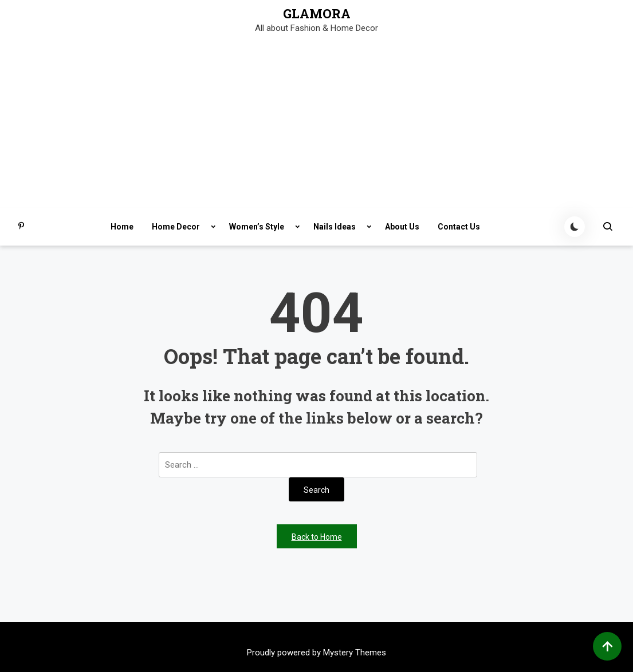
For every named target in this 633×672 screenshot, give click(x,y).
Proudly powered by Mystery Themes (316, 653)
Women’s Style (257, 227)
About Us (402, 227)
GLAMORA (317, 14)
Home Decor (176, 227)
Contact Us (459, 227)
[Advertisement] (316, 122)
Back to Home (317, 537)
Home (122, 227)
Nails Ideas (335, 227)
